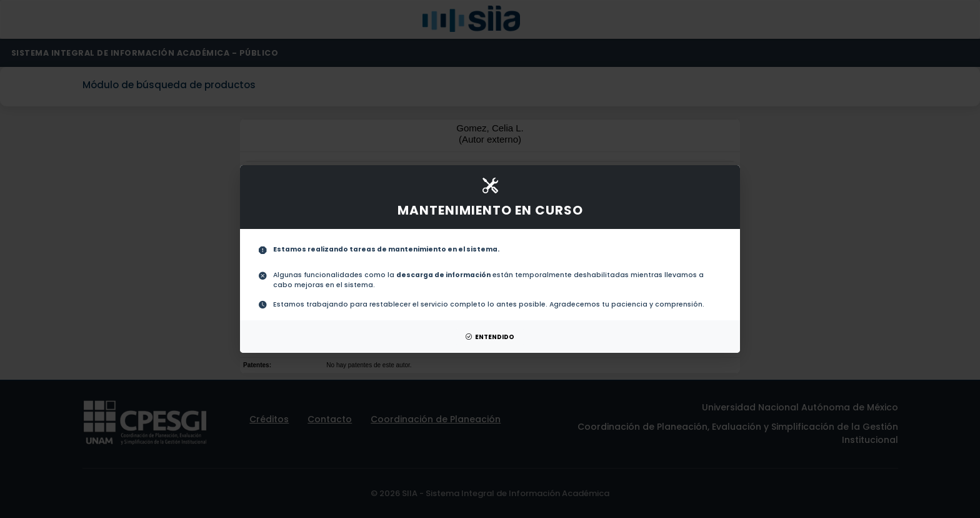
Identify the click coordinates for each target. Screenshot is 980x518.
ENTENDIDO (490, 337)
